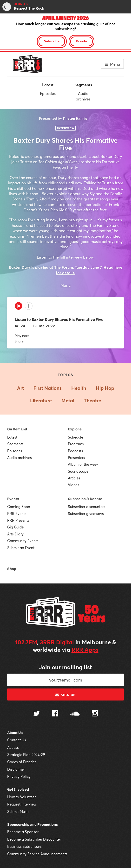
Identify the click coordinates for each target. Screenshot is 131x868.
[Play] (19, 307)
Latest (48, 85)
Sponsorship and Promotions (33, 825)
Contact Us (17, 740)
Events (13, 499)
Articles (74, 478)
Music (65, 285)
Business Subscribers (24, 846)
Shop (12, 569)
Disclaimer (16, 769)
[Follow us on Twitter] (37, 714)
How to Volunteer (21, 797)
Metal (68, 400)
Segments (83, 85)
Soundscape (78, 471)
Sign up (65, 695)
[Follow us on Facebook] (55, 714)
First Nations (48, 388)
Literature (41, 400)
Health (79, 388)
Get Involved (18, 789)
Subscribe (52, 41)
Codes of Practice (22, 762)
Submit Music (18, 812)
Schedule (75, 437)
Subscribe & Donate (85, 499)
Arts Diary (15, 534)
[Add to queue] (29, 306)
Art (20, 388)
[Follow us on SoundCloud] (75, 714)
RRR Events (17, 514)
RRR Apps (85, 650)
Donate (82, 41)
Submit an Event (21, 548)
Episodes (48, 93)
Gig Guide (15, 527)
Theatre (92, 400)
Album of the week (83, 464)
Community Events (23, 541)
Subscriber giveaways (86, 514)
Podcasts (75, 451)
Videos (74, 485)
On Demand (17, 429)
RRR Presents (18, 520)
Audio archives (83, 96)
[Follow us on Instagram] (95, 714)
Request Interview (22, 804)
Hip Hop (105, 388)
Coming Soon (19, 507)
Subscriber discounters (87, 507)
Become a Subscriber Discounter (34, 839)
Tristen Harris (75, 118)
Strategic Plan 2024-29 (26, 755)
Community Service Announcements (37, 854)
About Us (15, 733)
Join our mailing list (65, 667)
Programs (76, 444)
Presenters (76, 458)
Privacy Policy (19, 776)
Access (13, 747)
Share (19, 341)
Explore (75, 429)
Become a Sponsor (23, 832)
